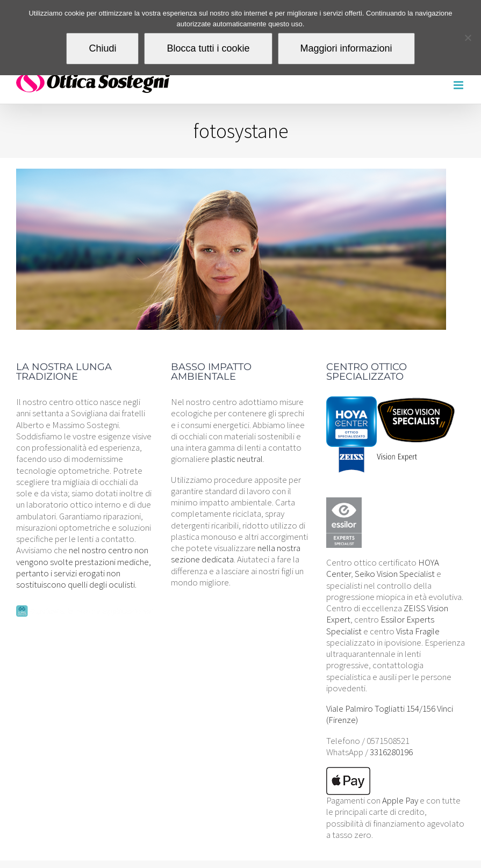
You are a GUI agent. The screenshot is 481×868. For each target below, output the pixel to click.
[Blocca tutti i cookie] (468, 38)
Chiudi (102, 48)
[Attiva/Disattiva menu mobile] (459, 85)
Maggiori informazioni (346, 48)
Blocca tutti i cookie (208, 48)
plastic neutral (237, 459)
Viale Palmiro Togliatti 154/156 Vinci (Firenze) (390, 714)
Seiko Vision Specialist (395, 574)
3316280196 (391, 752)
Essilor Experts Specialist (380, 625)
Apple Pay (400, 800)
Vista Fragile (418, 631)
